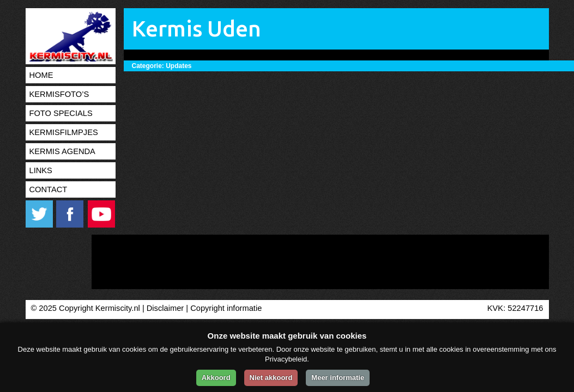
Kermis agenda (62, 151)
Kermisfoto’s (59, 94)
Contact (49, 189)
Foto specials (61, 113)
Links (41, 170)
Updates (179, 66)
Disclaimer (165, 308)
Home (41, 75)
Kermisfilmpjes (64, 132)
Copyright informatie (226, 308)
